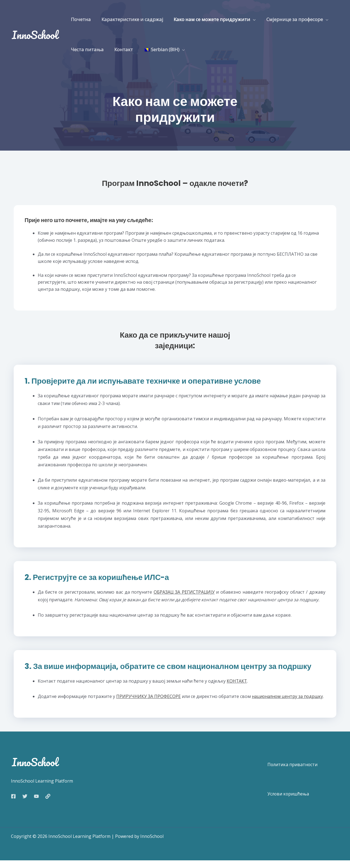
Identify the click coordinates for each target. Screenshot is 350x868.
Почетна (80, 19)
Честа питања (87, 49)
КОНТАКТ (237, 681)
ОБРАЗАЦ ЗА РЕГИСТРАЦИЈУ (184, 592)
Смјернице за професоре (290, 19)
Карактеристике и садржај (130, 19)
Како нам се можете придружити (209, 19)
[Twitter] (25, 804)
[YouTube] (36, 804)
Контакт (122, 49)
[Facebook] (13, 804)
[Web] (48, 804)
